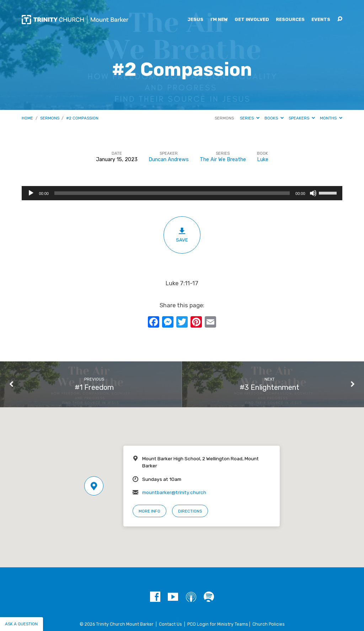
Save (182, 235)
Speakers (302, 118)
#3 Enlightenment (269, 387)
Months (331, 118)
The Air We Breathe (223, 160)
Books (274, 118)
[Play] (31, 193)
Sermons (50, 118)
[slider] (172, 193)
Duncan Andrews (169, 160)
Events (321, 20)
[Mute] (313, 193)
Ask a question (21, 624)
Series (250, 118)
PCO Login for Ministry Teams (218, 624)
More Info (149, 511)
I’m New (219, 20)
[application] (182, 193)
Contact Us (170, 624)
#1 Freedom (94, 387)
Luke (263, 160)
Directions (190, 511)
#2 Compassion (82, 118)
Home (27, 118)
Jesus (195, 20)
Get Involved (252, 20)
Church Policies (269, 624)
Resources (290, 20)
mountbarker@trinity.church (174, 492)
